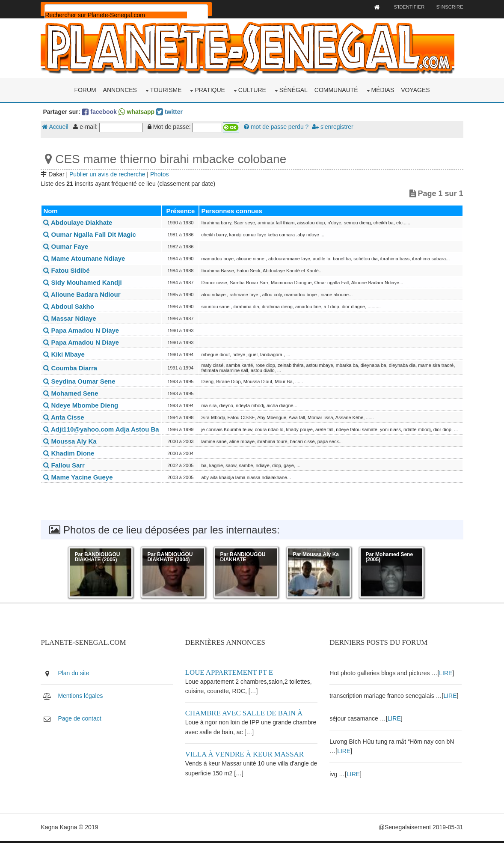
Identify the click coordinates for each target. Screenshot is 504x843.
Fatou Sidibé (68, 270)
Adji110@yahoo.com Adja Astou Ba (103, 430)
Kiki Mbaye (66, 354)
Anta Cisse (66, 417)
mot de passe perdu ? (278, 126)
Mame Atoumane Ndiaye (86, 258)
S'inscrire (448, 7)
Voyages (415, 89)
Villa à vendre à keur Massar (246, 757)
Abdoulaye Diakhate (80, 222)
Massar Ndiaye (72, 318)
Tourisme (166, 89)
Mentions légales (82, 698)
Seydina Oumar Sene (81, 381)
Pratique (210, 89)
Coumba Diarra (72, 367)
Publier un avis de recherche (109, 173)
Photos (162, 173)
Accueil (57, 126)
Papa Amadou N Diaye (83, 330)
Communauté (336, 89)
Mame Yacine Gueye (80, 480)
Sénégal (294, 89)
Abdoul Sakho (71, 306)
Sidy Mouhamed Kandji (84, 282)
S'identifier (406, 7)
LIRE (446, 675)
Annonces (120, 89)
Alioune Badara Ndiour (84, 294)
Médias (383, 89)
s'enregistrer (335, 126)
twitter (172, 111)
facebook (101, 111)
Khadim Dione (71, 456)
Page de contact (82, 721)
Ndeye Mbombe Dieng (83, 405)
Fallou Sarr (66, 468)
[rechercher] (118, 15)
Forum (85, 89)
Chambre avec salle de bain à (245, 716)
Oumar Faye (68, 246)
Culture (252, 89)
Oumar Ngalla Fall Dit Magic (92, 234)
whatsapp (138, 111)
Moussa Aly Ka (72, 444)
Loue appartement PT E (230, 675)
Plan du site (76, 675)
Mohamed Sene (73, 393)
